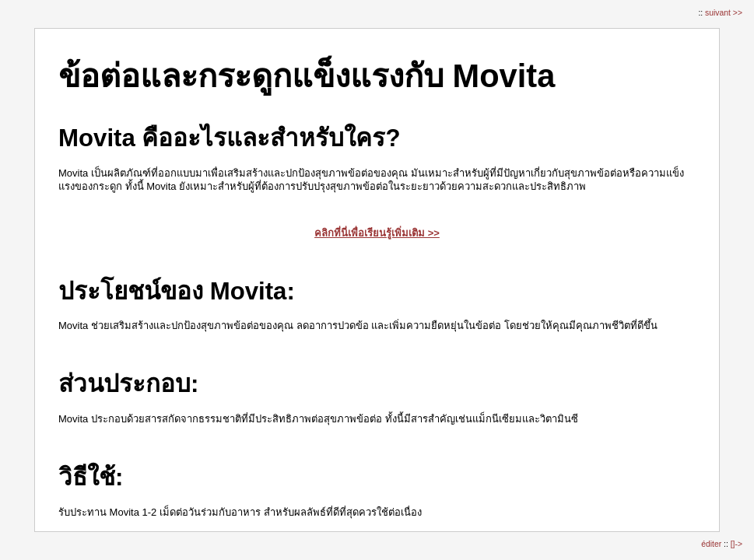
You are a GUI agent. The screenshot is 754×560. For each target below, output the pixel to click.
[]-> (736, 544)
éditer (712, 544)
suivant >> (724, 13)
